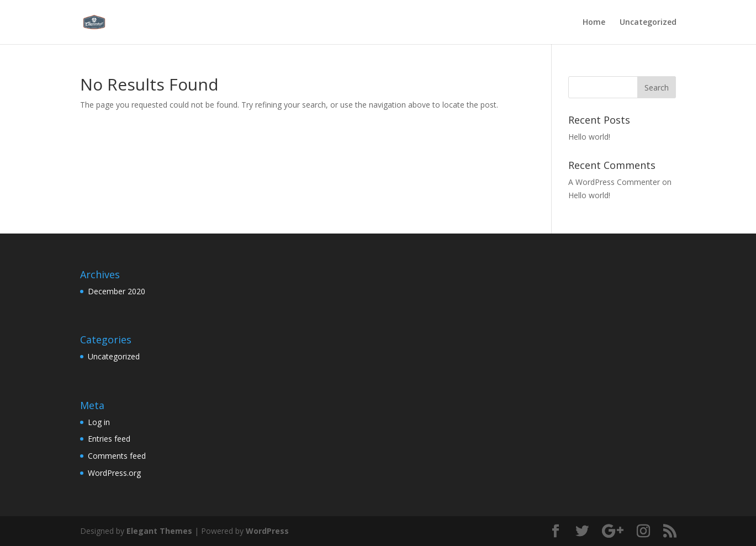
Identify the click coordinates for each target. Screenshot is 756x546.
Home (594, 23)
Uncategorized (648, 23)
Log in (99, 422)
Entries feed (109, 439)
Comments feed (117, 456)
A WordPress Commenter (614, 182)
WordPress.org (114, 473)
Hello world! (589, 137)
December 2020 (117, 291)
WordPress (267, 531)
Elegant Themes (159, 531)
